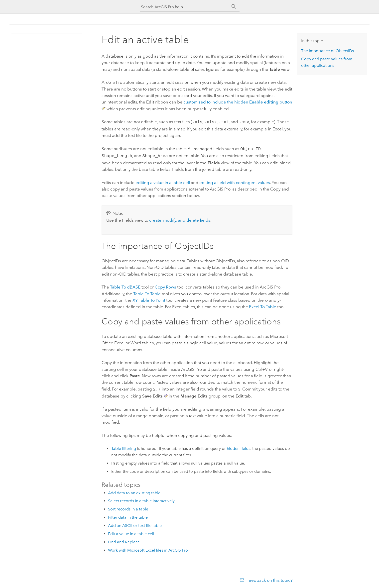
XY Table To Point (149, 299)
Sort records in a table (128, 507)
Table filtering (124, 446)
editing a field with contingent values (235, 181)
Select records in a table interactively (141, 499)
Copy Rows (165, 286)
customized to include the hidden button (238, 102)
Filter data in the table (128, 515)
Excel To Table (263, 305)
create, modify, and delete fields (180, 219)
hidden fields (239, 446)
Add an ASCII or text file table (135, 524)
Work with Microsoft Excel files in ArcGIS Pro (148, 548)
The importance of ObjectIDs (327, 51)
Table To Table (147, 292)
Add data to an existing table (134, 491)
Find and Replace (124, 540)
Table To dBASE (125, 286)
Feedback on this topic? (269, 578)
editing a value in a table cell (163, 181)
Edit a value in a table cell (131, 532)
